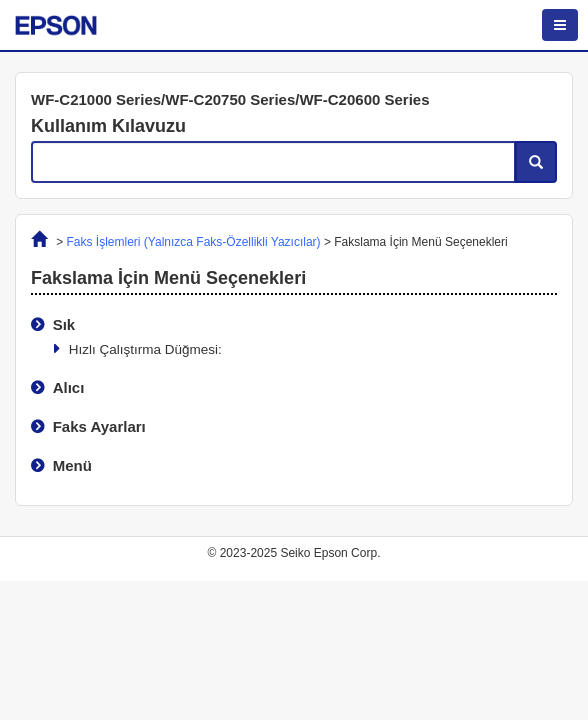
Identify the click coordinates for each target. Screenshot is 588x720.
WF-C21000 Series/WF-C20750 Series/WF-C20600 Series (230, 99)
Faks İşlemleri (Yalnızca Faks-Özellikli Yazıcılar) (194, 242)
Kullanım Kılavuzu (108, 126)
